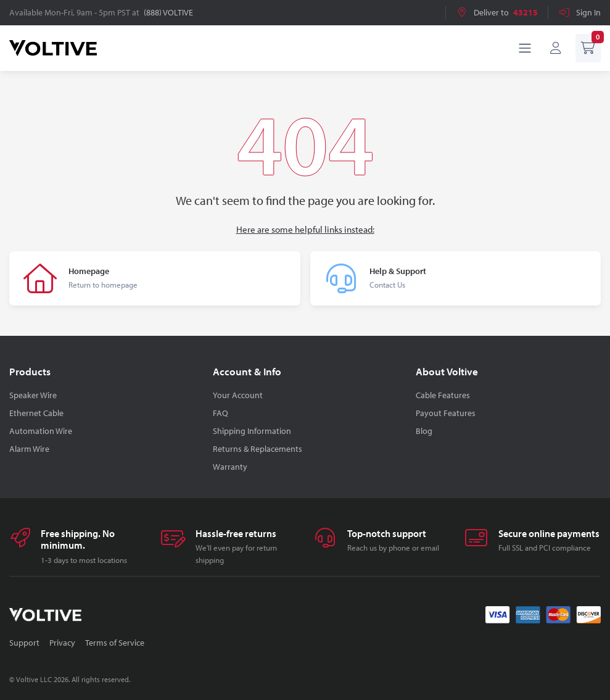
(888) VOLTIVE (168, 12)
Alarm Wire (29, 449)
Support (24, 643)
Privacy (62, 643)
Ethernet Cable (36, 413)
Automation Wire (41, 431)
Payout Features (446, 413)
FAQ (221, 413)
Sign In (579, 12)
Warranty (230, 467)
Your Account (238, 395)
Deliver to (497, 12)
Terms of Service (115, 643)
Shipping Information (252, 431)
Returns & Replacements (258, 449)
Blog (424, 431)
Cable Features (443, 395)
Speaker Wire (33, 395)
